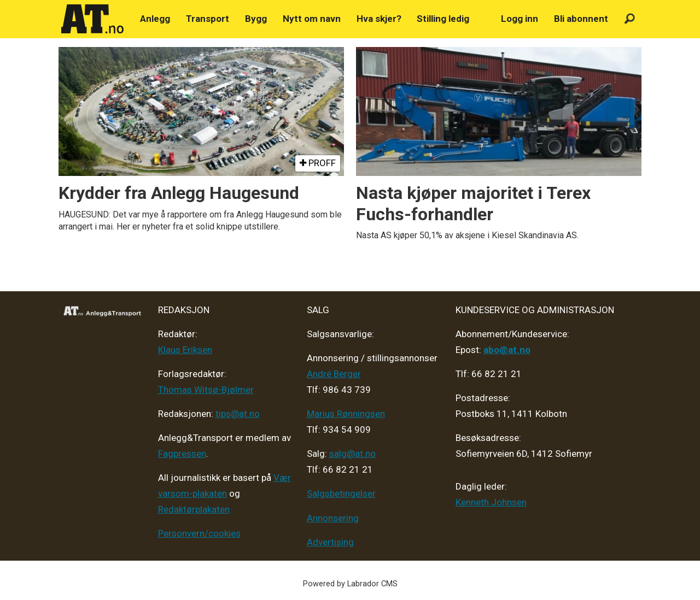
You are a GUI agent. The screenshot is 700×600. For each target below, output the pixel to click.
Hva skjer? (379, 19)
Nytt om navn (312, 19)
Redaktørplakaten (194, 509)
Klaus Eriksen (185, 350)
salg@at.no (352, 454)
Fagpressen (182, 454)
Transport (208, 19)
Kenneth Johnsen (491, 502)
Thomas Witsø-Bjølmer (206, 390)
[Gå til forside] (92, 19)
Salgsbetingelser (341, 493)
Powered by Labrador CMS (350, 584)
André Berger (334, 374)
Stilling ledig (443, 19)
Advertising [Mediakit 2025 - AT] (330, 542)
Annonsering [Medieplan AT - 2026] (333, 518)
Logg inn (520, 19)
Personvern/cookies (199, 533)
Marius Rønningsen (346, 414)
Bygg (256, 19)
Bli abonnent (581, 19)
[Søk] (630, 19)
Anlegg (155, 19)
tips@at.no (238, 414)
